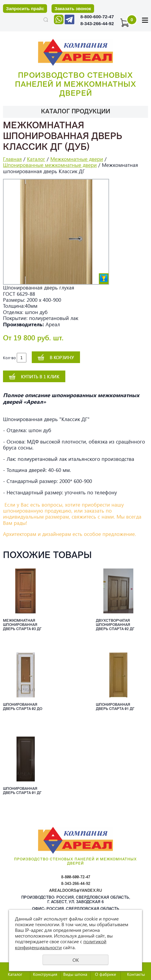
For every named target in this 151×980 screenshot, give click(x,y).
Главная (12, 159)
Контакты (136, 974)
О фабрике (105, 974)
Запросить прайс (25, 9)
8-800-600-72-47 (97, 17)
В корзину (62, 357)
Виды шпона (75, 974)
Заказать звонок (73, 9)
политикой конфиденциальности (61, 944)
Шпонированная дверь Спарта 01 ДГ (115, 707)
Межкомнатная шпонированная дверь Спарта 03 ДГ (22, 625)
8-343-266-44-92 (97, 23)
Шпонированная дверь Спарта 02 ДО (23, 707)
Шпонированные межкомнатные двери (50, 165)
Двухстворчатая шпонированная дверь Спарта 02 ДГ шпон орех (115, 625)
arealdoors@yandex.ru (76, 891)
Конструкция (45, 974)
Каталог (36, 159)
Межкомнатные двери (77, 159)
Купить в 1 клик (40, 377)
